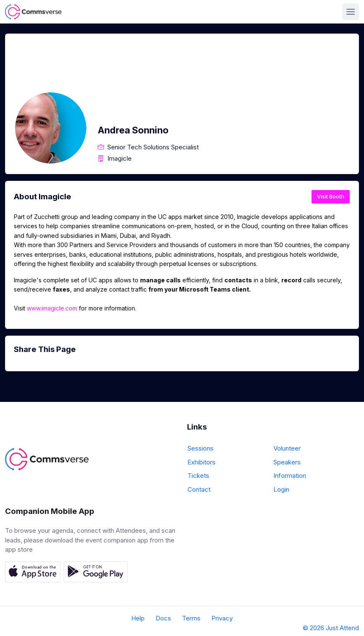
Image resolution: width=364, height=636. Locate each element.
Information (290, 476)
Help (138, 618)
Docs (163, 618)
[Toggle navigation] (351, 12)
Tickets (198, 476)
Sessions (200, 448)
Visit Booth (331, 196)
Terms (191, 618)
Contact (199, 489)
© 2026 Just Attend (331, 628)
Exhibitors (201, 462)
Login (281, 489)
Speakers (287, 462)
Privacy (222, 618)
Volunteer (287, 448)
